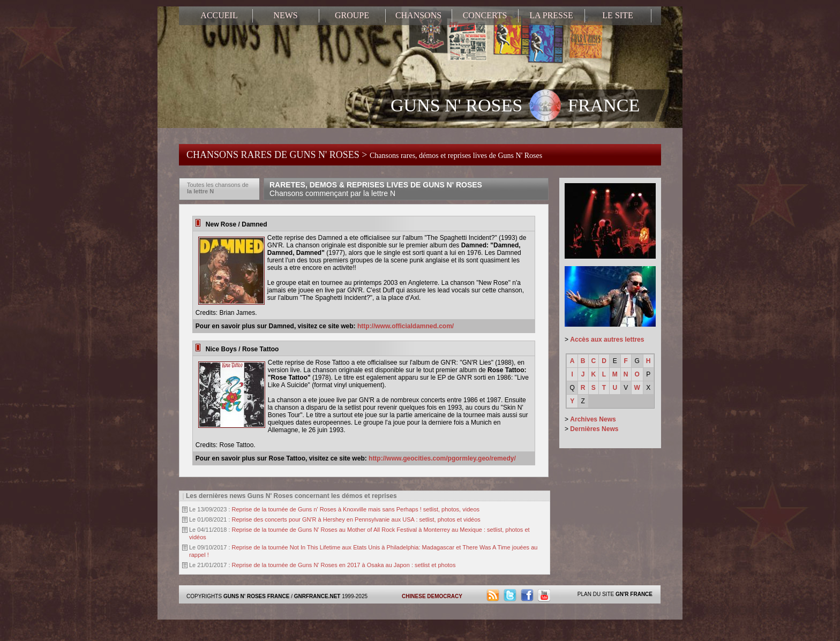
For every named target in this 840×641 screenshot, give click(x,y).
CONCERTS (485, 15)
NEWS (285, 15)
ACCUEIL (219, 15)
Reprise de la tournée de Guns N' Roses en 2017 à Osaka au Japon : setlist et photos (344, 565)
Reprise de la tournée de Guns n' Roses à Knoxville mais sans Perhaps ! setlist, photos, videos (356, 509)
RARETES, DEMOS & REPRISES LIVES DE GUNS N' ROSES (376, 189)
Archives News (593, 419)
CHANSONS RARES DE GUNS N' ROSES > (364, 155)
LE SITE (617, 15)
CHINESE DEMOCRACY (432, 596)
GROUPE (352, 15)
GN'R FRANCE (634, 594)
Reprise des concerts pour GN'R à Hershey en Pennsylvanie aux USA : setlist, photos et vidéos (356, 519)
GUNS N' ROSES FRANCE (515, 107)
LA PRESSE (551, 15)
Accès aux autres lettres (607, 340)
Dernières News (594, 429)
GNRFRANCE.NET (317, 596)
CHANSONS (418, 15)
